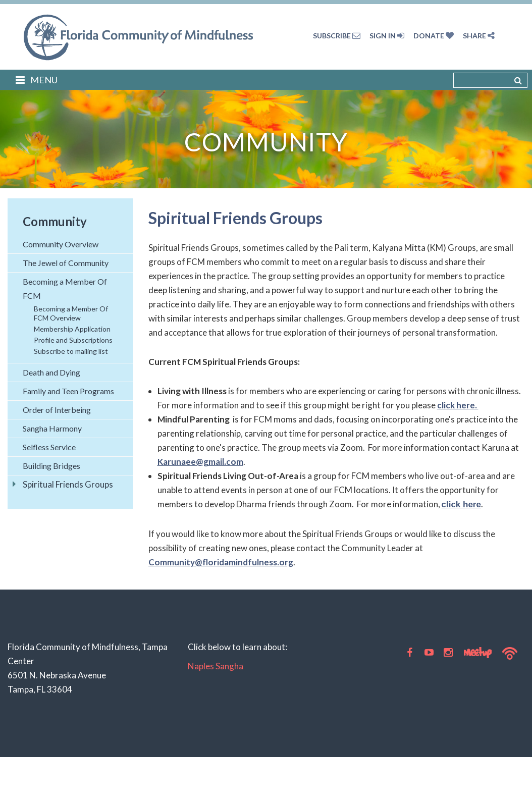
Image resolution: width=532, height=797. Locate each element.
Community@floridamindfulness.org (221, 562)
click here (461, 504)
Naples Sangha (216, 666)
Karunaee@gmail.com (200, 462)
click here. (458, 405)
